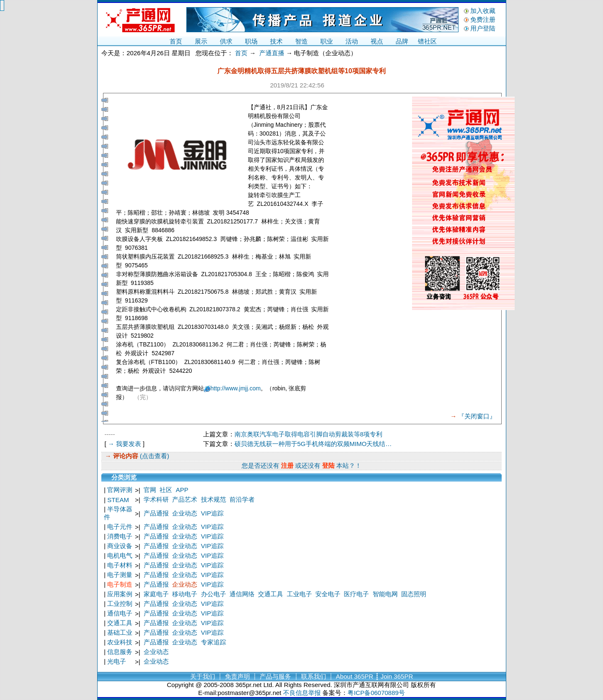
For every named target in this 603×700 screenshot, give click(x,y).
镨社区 (427, 41)
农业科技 (120, 642)
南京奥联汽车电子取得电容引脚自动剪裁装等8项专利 (308, 434)
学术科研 (156, 499)
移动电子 (185, 594)
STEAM (118, 500)
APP (182, 490)
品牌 (402, 41)
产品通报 (156, 513)
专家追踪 (214, 642)
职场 (251, 41)
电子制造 (120, 584)
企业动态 (185, 513)
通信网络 (242, 594)
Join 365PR (397, 676)
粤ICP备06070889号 (376, 693)
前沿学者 (242, 499)
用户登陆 (483, 28)
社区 (166, 490)
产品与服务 (275, 676)
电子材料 (120, 565)
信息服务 (120, 652)
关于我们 (203, 676)
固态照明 (414, 594)
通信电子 (120, 613)
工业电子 (299, 594)
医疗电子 (356, 594)
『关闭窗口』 (477, 416)
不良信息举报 (302, 693)
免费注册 (483, 19)
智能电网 (385, 594)
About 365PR (354, 676)
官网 (150, 490)
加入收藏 (483, 11)
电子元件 (120, 527)
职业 (327, 41)
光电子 (117, 661)
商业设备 (120, 546)
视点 (377, 41)
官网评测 (120, 490)
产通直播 (272, 53)
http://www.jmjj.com (236, 388)
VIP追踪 (212, 513)
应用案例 (120, 594)
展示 (201, 41)
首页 (176, 41)
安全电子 (328, 594)
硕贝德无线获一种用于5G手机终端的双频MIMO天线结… (313, 444)
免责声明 (237, 676)
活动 (352, 41)
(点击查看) (154, 456)
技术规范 (214, 499)
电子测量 (120, 575)
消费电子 (120, 536)
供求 (226, 41)
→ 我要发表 (125, 444)
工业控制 (120, 604)
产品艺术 (185, 499)
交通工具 (271, 594)
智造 (301, 41)
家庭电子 (156, 594)
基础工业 (120, 632)
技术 (276, 41)
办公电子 (214, 594)
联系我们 (314, 676)
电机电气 (120, 555)
